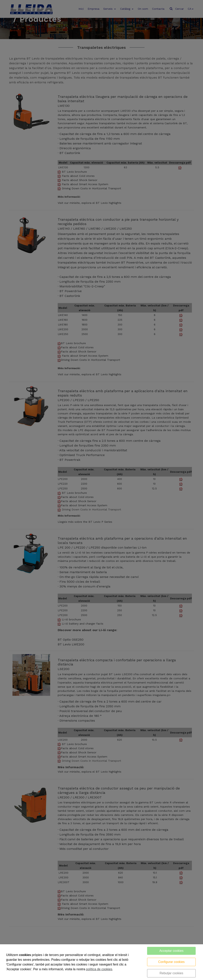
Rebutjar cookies (171, 973)
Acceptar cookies (171, 951)
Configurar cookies (171, 962)
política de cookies (99, 969)
